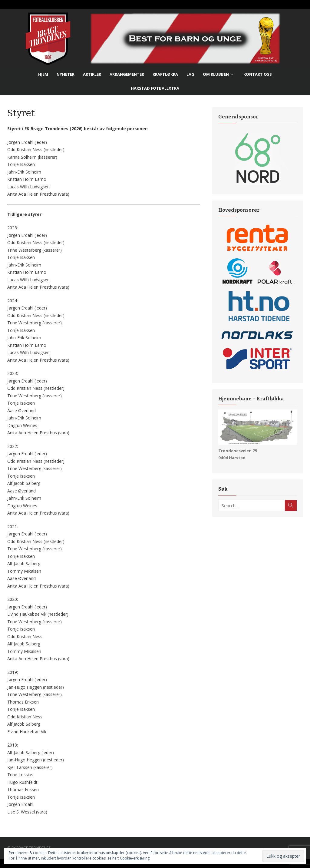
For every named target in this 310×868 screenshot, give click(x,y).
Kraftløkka (165, 74)
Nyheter (66, 74)
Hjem (43, 74)
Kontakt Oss (258, 74)
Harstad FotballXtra (155, 88)
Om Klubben (216, 74)
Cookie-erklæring (135, 858)
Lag (190, 74)
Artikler (92, 74)
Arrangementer (127, 74)
